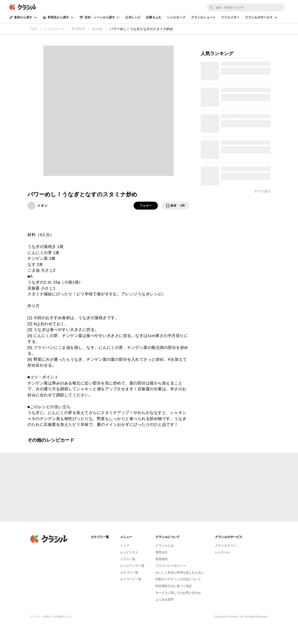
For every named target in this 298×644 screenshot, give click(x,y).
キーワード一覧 (131, 579)
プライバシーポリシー (171, 566)
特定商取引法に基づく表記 (174, 586)
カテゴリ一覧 (129, 572)
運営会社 (162, 552)
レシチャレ (223, 552)
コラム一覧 (128, 559)
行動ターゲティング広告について (178, 579)
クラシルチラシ (226, 546)
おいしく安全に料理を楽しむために (180, 572)
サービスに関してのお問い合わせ (178, 593)
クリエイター (230, 17)
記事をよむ (154, 17)
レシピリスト (129, 552)
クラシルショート (203, 17)
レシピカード (176, 17)
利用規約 (162, 559)
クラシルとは (165, 546)
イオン (42, 206)
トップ (125, 546)
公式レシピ (133, 17)
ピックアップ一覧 (132, 566)
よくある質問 (165, 599)
